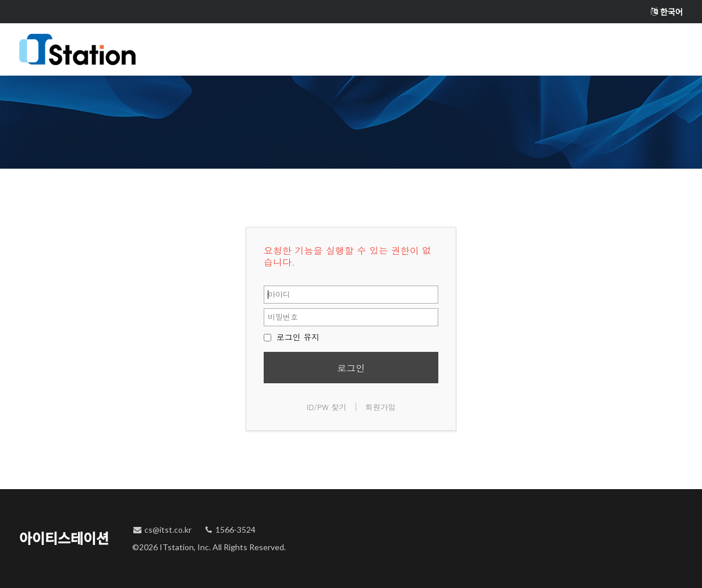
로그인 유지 (292, 337)
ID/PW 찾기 (327, 407)
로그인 (351, 368)
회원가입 (380, 407)
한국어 (667, 12)
